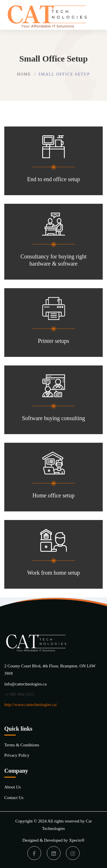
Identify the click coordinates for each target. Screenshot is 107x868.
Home (24, 74)
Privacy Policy (17, 755)
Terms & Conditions (22, 745)
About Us (13, 787)
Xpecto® (77, 840)
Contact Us (14, 798)
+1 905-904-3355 (19, 694)
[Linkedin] (54, 853)
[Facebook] (34, 853)
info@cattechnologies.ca (25, 684)
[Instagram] (73, 853)
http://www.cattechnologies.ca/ (31, 705)
